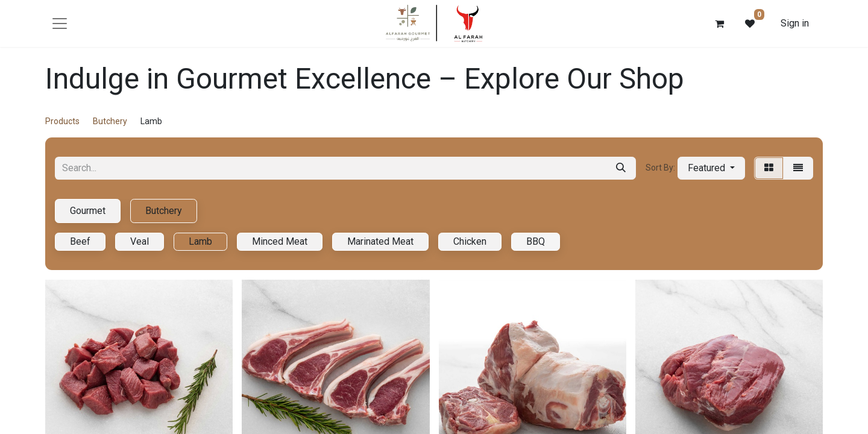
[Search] (621, 168)
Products (62, 121)
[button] (711, 168)
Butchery (110, 121)
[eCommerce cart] (720, 24)
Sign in (795, 23)
